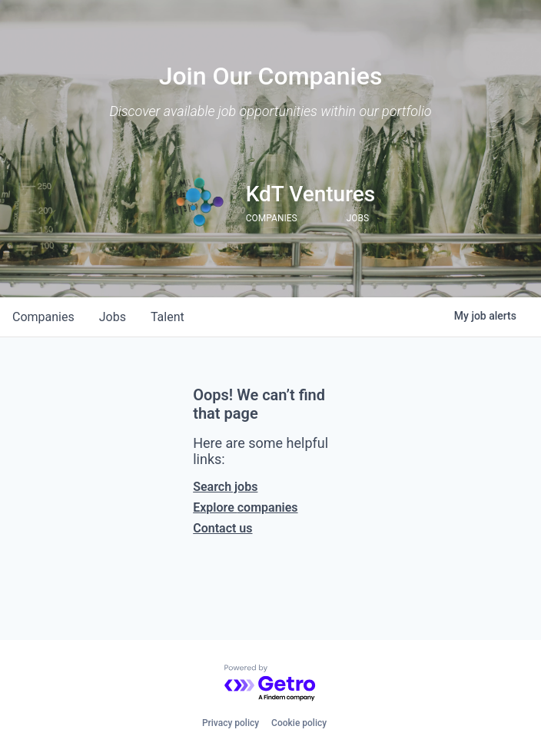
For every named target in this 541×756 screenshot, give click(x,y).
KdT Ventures (311, 194)
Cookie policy (299, 723)
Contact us (222, 528)
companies (43, 317)
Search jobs (225, 487)
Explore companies (245, 507)
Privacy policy (231, 723)
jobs (113, 317)
